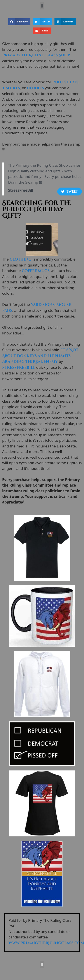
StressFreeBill (19, 368)
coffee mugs (36, 271)
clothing (21, 259)
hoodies (35, 88)
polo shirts (65, 82)
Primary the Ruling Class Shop (36, 55)
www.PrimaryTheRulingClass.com (46, 943)
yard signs (43, 305)
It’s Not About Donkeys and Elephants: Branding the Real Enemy (40, 356)
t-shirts (11, 88)
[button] (42, 6)
